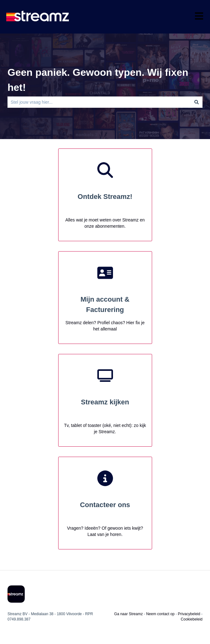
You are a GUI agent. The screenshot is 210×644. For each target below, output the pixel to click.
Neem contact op (160, 614)
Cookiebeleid (192, 619)
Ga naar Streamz (128, 614)
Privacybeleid (189, 614)
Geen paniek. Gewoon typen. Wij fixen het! (98, 80)
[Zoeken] (197, 102)
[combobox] (99, 102)
